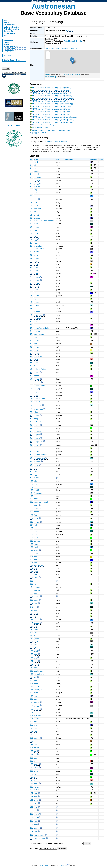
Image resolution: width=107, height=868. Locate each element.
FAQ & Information (11, 29)
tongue (37, 258)
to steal (37, 392)
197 (32, 793)
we (35, 751)
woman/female (39, 334)
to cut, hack (38, 409)
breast (36, 215)
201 (32, 807)
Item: (58, 159)
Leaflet (48, 74)
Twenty (37, 828)
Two (36, 797)
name (36, 359)
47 (31, 305)
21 (31, 224)
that (35, 728)
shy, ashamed (39, 674)
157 (32, 661)
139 (32, 603)
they (36, 761)
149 (32, 636)
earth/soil (37, 541)
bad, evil (37, 687)
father (36, 350)
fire (35, 616)
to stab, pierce (39, 386)
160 (32, 671)
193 (32, 780)
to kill (36, 395)
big (35, 647)
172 (32, 709)
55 (31, 334)
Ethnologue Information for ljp (43, 125)
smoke (37, 623)
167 (32, 693)
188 (32, 764)
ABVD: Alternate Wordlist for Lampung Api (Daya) (51, 90)
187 (32, 761)
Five (36, 807)
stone (36, 544)
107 (32, 502)
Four (36, 804)
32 (31, 258)
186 (32, 758)
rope (36, 366)
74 (31, 395)
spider (36, 512)
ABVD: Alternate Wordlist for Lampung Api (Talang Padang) (54, 117)
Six (35, 811)
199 (32, 800)
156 (32, 658)
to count (37, 790)
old (35, 678)
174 (32, 716)
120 (32, 544)
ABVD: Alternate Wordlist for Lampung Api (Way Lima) (53, 122)
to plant (37, 428)
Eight (36, 818)
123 (32, 554)
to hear (37, 296)
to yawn (37, 305)
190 (32, 771)
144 (32, 620)
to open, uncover (40, 455)
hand (36, 162)
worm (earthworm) (41, 502)
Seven (36, 814)
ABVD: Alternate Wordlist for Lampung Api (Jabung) (52, 93)
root (35, 528)
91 (31, 452)
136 (32, 593)
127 (32, 565)
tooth (36, 255)
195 (32, 787)
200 (32, 804)
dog (35, 468)
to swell (37, 438)
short (36, 651)
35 (31, 267)
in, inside (37, 716)
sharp (36, 419)
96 (31, 468)
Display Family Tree (12, 60)
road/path (38, 177)
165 (32, 687)
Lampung (73, 48)
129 (32, 571)
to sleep (37, 309)
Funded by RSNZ (14, 126)
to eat (36, 273)
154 (32, 651)
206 (32, 825)
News (6, 35)
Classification (9, 48)
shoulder (37, 218)
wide (36, 668)
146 (32, 627)
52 (31, 325)
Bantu (73, 1)
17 (31, 212)
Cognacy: (94, 159)
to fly (36, 484)
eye (35, 299)
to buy (36, 452)
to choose (38, 431)
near (36, 731)
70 (31, 383)
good (36, 684)
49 (31, 315)
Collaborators (9, 25)
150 (32, 639)
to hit (36, 389)
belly (36, 203)
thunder (37, 587)
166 (32, 690)
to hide (37, 706)
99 (31, 478)
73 (31, 392)
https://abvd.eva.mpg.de (40, 1)
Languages (8, 40)
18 (31, 215)
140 (32, 607)
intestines (38, 209)
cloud (36, 578)
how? (36, 784)
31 (31, 255)
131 (32, 577)
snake (36, 499)
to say (36, 363)
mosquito (37, 509)
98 (31, 475)
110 (32, 512)
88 (31, 441)
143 (32, 616)
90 (31, 448)
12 (31, 196)
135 (32, 590)
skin (36, 196)
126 (32, 563)
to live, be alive (40, 402)
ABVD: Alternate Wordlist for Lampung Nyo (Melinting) (53, 104)
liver (36, 212)
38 (31, 277)
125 (32, 560)
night (36, 693)
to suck (37, 290)
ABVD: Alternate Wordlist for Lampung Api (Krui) (50, 101)
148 (32, 633)
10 (31, 190)
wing (36, 481)
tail (35, 496)
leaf (35, 525)
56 (31, 337)
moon (36, 571)
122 (32, 550)
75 (31, 399)
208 (32, 832)
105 (32, 496)
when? (37, 703)
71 (31, 386)
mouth (36, 252)
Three (36, 800)
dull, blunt (38, 422)
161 (32, 674)
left (35, 165)
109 (32, 509)
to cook (37, 281)
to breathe (38, 246)
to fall (36, 465)
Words (6, 42)
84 (31, 428)
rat (35, 487)
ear (35, 293)
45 (31, 299)
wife (36, 344)
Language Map (10, 51)
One (36, 793)
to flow (36, 554)
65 (31, 366)
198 (32, 797)
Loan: (101, 159)
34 (31, 264)
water (36, 551)
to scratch (38, 406)
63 (31, 359)
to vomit (37, 267)
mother (37, 347)
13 (31, 199)
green (36, 641)
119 (32, 541)
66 (31, 369)
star (35, 574)
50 (31, 318)
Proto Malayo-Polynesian (73, 41)
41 (31, 286)
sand (36, 547)
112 (32, 518)
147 (32, 630)
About (6, 23)
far (35, 735)
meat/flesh (38, 490)
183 (32, 745)
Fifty (36, 832)
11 (31, 193)
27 (31, 243)
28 (31, 246)
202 (32, 811)
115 (32, 528)
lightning (37, 590)
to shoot (37, 383)
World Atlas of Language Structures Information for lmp (53, 130)
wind (36, 593)
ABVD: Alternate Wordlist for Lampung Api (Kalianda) (52, 96)
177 (32, 725)
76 (31, 402)
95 (31, 465)
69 (31, 379)
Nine (36, 821)
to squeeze (38, 442)
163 (32, 681)
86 (31, 434)
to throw (37, 462)
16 (31, 209)
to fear (36, 227)
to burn (37, 620)
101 (32, 484)
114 (32, 525)
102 (32, 487)
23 (31, 230)
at (35, 713)
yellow (36, 639)
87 (31, 438)
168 (32, 696)
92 (31, 455)
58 (31, 344)
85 (31, 431)
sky (35, 569)
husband (37, 341)
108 (32, 505)
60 (31, 350)
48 (31, 309)
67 (31, 372)
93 (31, 458)
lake (36, 563)
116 (32, 531)
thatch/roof (38, 356)
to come (37, 180)
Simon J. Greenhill (45, 865)
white (36, 633)
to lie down (38, 315)
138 (32, 600)
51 (31, 322)
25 (31, 236)
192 (32, 777)
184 (32, 748)
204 (32, 818)
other (36, 771)
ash (35, 627)
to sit (36, 322)
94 (31, 462)
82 (31, 422)
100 (32, 481)
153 (32, 647)
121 (32, 547)
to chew (37, 277)
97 (31, 472)
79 (31, 412)
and (35, 777)
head (36, 234)
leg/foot (37, 171)
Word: (36, 159)
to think (37, 224)
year (36, 699)
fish (35, 515)
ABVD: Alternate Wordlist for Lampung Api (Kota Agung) (53, 98)
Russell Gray (63, 865)
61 (31, 353)
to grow (37, 435)
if (34, 780)
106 (32, 499)
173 (32, 713)
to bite (36, 286)
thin (35, 658)
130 (32, 574)
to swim (37, 187)
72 (31, 389)
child (36, 337)
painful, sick (38, 671)
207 (32, 828)
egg (35, 475)
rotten (36, 519)
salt (35, 560)
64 (31, 363)
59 (31, 347)
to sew (36, 373)
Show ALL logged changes (57, 142)
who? (36, 768)
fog (35, 581)
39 (31, 280)
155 (32, 654)
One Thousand (40, 839)
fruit (35, 535)
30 (31, 252)
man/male (38, 331)
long (36, 654)
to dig (36, 448)
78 (31, 409)
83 (31, 425)
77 (31, 405)
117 (32, 535)
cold (36, 604)
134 (32, 587)
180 (32, 735)
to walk (37, 174)
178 (32, 728)
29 (31, 249)
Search (7, 44)
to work (37, 425)
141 (32, 610)
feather (37, 478)
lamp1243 (69, 30)
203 (32, 814)
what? (36, 764)
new (36, 681)
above (36, 719)
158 (32, 665)
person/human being (42, 328)
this (35, 725)
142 (32, 614)
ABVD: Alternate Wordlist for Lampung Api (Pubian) (51, 106)
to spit (36, 270)
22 (31, 227)
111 (32, 515)
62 (31, 356)
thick (36, 661)
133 (32, 584)
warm (36, 600)
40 (31, 283)
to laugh (37, 261)
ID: (31, 159)
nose (36, 243)
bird (35, 472)
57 (31, 341)
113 (32, 522)
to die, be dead (40, 399)
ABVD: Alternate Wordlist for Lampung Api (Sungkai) (52, 114)
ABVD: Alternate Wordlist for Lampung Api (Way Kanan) (53, 120)
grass (36, 538)
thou (36, 745)
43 (31, 293)
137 (32, 596)
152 (32, 645)
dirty (36, 190)
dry (35, 607)
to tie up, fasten (40, 369)
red (35, 636)
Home (6, 21)
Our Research (9, 33)
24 (31, 234)
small (36, 645)
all (35, 774)
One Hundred (39, 835)
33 (31, 261)
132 (32, 581)
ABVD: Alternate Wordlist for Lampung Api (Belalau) (52, 88)
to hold (37, 445)
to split (36, 416)
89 (31, 445)
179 (32, 731)
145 (32, 623)
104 (32, 493)
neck (36, 236)
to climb (37, 710)
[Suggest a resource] (40, 133)
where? (37, 738)
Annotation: (69, 159)
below (36, 722)
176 (32, 722)
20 (31, 221)
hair (35, 240)
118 (32, 538)
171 (32, 706)
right (36, 168)
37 (31, 273)
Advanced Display (11, 46)
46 (31, 302)
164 (32, 684)
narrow (37, 665)
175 (32, 719)
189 (32, 768)
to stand (37, 325)
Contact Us (8, 31)
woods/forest (39, 565)
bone (36, 206)
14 (31, 203)
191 (32, 774)
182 (32, 741)
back (36, 200)
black (36, 630)
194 (32, 784)
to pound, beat (39, 458)
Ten (35, 825)
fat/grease (38, 493)
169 (32, 699)
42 (31, 290)
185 (32, 751)
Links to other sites (11, 27)
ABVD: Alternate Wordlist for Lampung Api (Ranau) (51, 109)
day (35, 696)
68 (31, 376)
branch (37, 522)
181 (32, 738)
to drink (37, 283)
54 (31, 331)
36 (31, 270)
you (35, 758)
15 (31, 206)
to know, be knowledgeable (44, 221)
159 (32, 668)
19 (31, 218)
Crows (66, 1)
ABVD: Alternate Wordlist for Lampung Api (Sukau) (51, 112)
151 (32, 641)
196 (32, 790)
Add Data (7, 55)
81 (31, 419)
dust (36, 193)
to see (36, 302)
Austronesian (57, 1)
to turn (36, 184)
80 (31, 415)
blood (36, 230)
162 (32, 678)
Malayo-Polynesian (62, 48)
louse (36, 506)
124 (32, 557)
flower (36, 531)
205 (32, 821)
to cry (36, 264)
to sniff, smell (39, 249)
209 (32, 835)
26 (31, 240)
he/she (37, 748)
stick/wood (38, 412)
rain (35, 584)
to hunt (37, 379)
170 (32, 702)
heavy (36, 614)
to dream (37, 318)
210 (32, 839)
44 (31, 296)
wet (35, 610)
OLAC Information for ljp (41, 128)
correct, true (39, 690)
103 (32, 490)
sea (35, 557)
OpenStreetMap (51, 77)
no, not (37, 787)
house (36, 353)
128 (32, 569)
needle (37, 376)
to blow (37, 597)
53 (31, 328)
